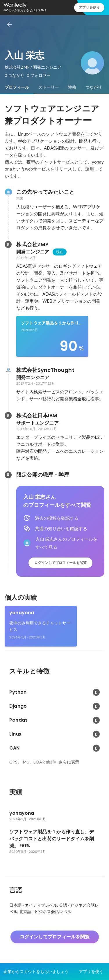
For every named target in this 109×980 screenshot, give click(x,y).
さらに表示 (69, 762)
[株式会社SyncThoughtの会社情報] (8, 370)
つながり (94, 87)
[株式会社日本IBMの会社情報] (8, 416)
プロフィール (17, 87)
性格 (72, 87)
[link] (52, 336)
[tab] (17, 87)
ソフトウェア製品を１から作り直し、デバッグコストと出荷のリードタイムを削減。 (52, 323)
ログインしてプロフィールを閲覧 (60, 563)
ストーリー (49, 87)
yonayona (22, 613)
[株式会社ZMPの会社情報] (8, 244)
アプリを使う (89, 7)
